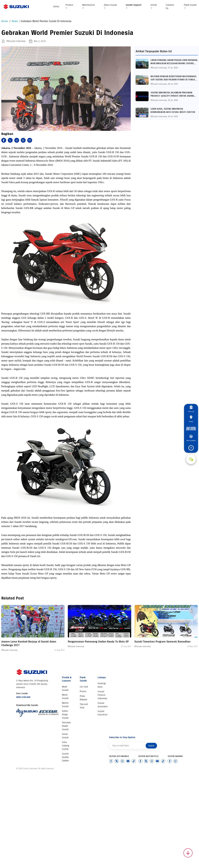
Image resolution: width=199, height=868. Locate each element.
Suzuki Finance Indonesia (102, 695)
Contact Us (170, 7)
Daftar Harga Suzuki (65, 714)
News (15, 21)
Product (69, 6)
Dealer (191, 419)
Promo (83, 691)
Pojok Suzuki (190, 6)
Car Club (84, 687)
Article (154, 6)
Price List (191, 409)
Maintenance (88, 6)
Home (56, 7)
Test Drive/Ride (191, 438)
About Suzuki (110, 6)
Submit (151, 746)
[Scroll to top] (188, 853)
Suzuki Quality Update (65, 757)
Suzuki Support (134, 6)
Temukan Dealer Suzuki (66, 726)
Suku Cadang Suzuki (66, 746)
